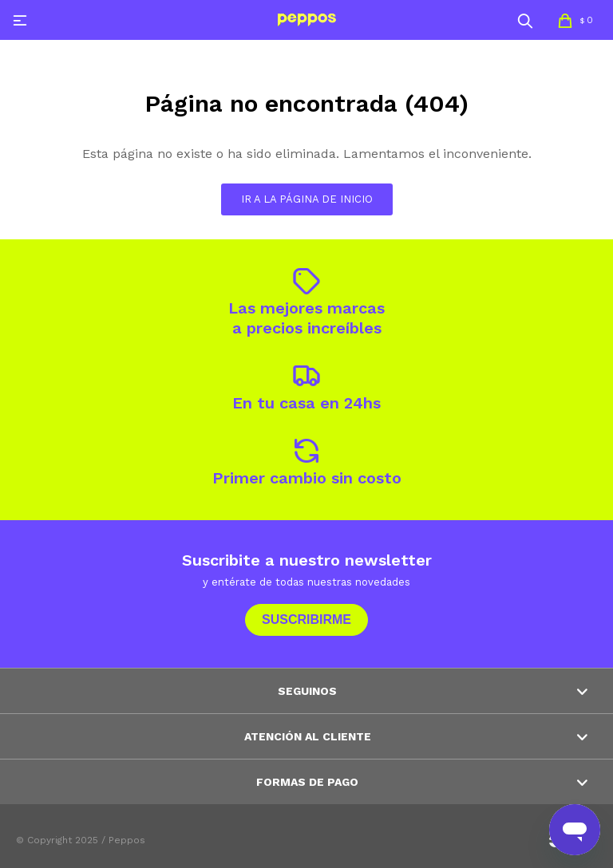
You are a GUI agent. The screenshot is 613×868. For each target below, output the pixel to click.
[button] (525, 20)
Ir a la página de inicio (307, 199)
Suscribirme (306, 619)
